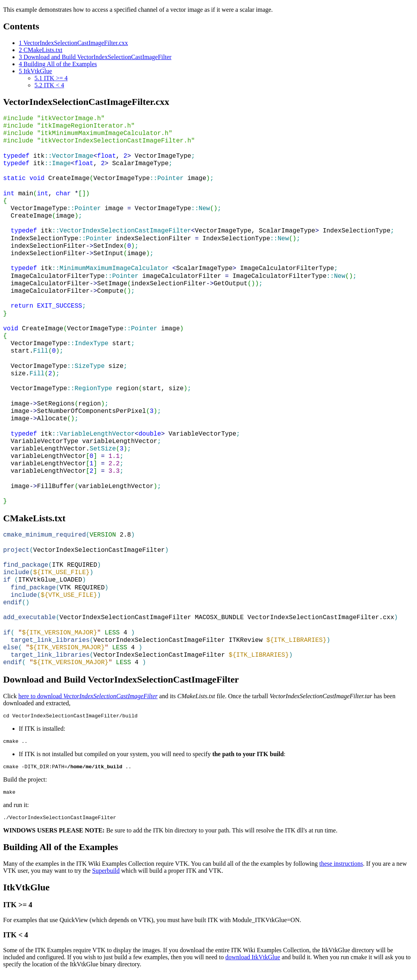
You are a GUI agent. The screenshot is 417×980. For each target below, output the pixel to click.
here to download (88, 696)
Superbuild (106, 876)
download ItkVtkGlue (253, 963)
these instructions (341, 869)
